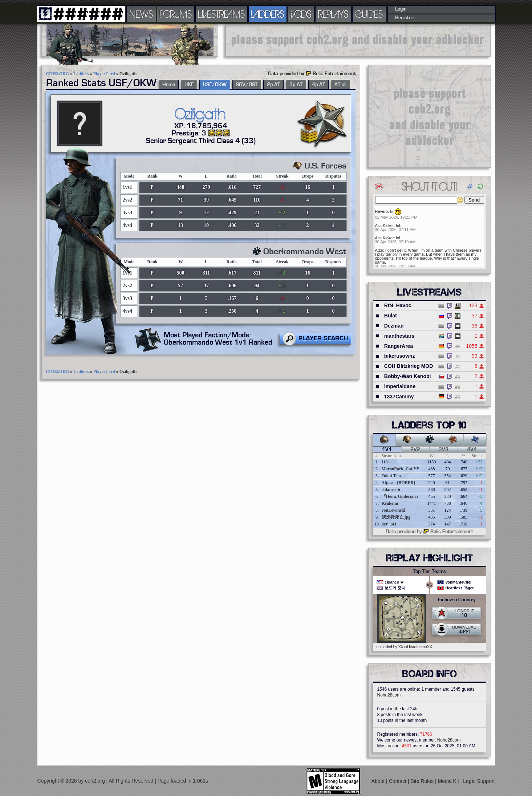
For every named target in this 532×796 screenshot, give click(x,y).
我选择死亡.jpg (396, 517)
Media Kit (449, 781)
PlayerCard (104, 74)
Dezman (394, 326)
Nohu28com (389, 695)
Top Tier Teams (429, 572)
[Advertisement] (358, 40)
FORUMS (176, 14)
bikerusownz (400, 356)
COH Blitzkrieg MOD (409, 366)
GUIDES (369, 14)
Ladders (81, 74)
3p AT (296, 85)
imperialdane (400, 386)
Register (404, 18)
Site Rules (423, 781)
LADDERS (267, 14)
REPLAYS (333, 14)
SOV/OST (247, 85)
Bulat (391, 316)
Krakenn (390, 503)
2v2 (415, 450)
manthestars (399, 336)
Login (401, 9)
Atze (379, 250)
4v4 (472, 450)
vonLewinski (393, 510)
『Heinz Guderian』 (401, 496)
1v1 (387, 450)
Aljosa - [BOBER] (399, 483)
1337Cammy (399, 397)
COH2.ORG (58, 74)
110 (385, 462)
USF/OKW (215, 85)
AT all (340, 85)
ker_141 (389, 524)
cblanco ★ (391, 490)
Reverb (381, 211)
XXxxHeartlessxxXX (415, 647)
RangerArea (399, 346)
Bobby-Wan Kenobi (408, 376)
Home (169, 85)
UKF (189, 85)
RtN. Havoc (398, 305)
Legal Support (479, 781)
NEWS (141, 14)
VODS (301, 14)
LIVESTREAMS (222, 14)
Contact (398, 781)
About (379, 781)
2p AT (273, 85)
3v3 (444, 450)
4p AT (318, 85)
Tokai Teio (391, 476)
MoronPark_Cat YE (401, 469)
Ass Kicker (385, 226)
